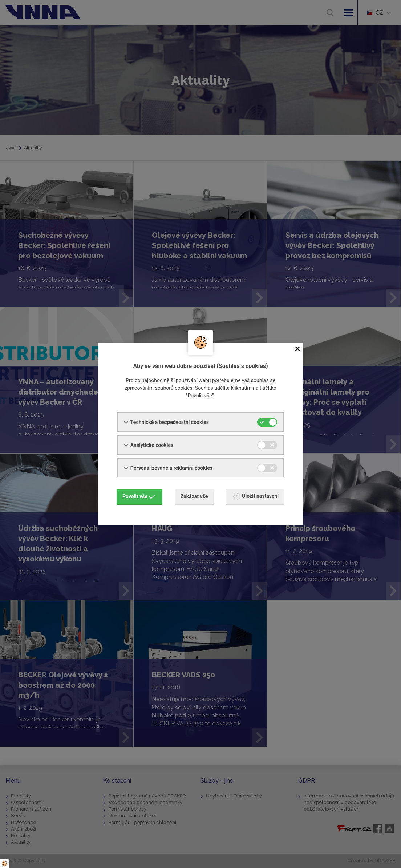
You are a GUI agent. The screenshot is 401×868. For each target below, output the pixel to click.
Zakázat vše (194, 496)
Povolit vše (139, 496)
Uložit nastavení (256, 496)
